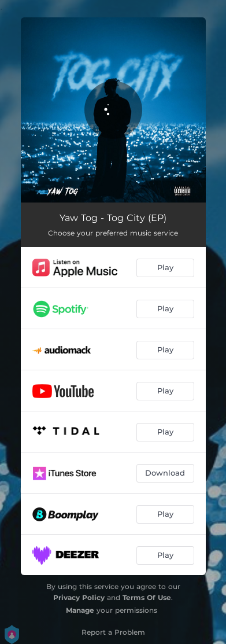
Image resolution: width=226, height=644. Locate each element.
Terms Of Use (147, 597)
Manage (80, 610)
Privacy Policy (79, 597)
